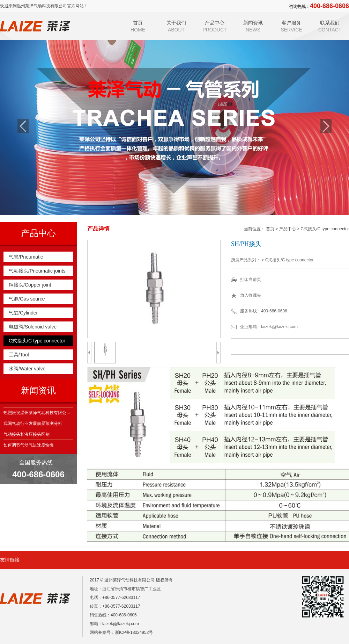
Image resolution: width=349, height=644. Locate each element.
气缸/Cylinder (23, 313)
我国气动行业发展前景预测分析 (33, 424)
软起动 (32, 560)
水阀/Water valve (27, 369)
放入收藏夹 (251, 295)
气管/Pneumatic (26, 257)
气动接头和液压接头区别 (27, 434)
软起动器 (59, 560)
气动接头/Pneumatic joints (37, 271)
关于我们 (176, 26)
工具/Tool (19, 355)
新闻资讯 (253, 26)
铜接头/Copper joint (30, 285)
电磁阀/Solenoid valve (33, 327)
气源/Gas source (27, 299)
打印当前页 (251, 280)
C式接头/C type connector (37, 341)
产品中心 (215, 26)
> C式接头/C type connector (323, 229)
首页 (138, 26)
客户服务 (291, 26)
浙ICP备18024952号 (134, 632)
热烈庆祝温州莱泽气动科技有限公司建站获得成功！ (38, 413)
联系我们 (330, 26)
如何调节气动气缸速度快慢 (29, 445)
